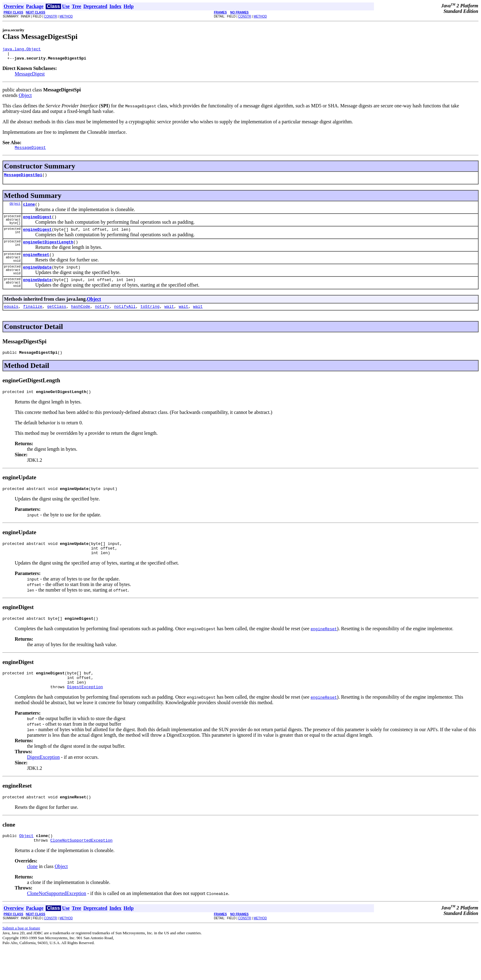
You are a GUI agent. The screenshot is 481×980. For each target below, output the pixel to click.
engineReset (36, 266)
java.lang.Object (22, 50)
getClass (56, 326)
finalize (33, 326)
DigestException (85, 716)
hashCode (80, 326)
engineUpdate (37, 282)
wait (169, 326)
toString (150, 326)
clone (29, 210)
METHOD (66, 16)
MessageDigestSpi (23, 179)
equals (11, 326)
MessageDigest (30, 77)
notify (102, 326)
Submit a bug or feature (21, 960)
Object (25, 98)
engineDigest (37, 224)
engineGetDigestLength (48, 252)
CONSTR (50, 16)
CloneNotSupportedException (81, 872)
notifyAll (125, 326)
